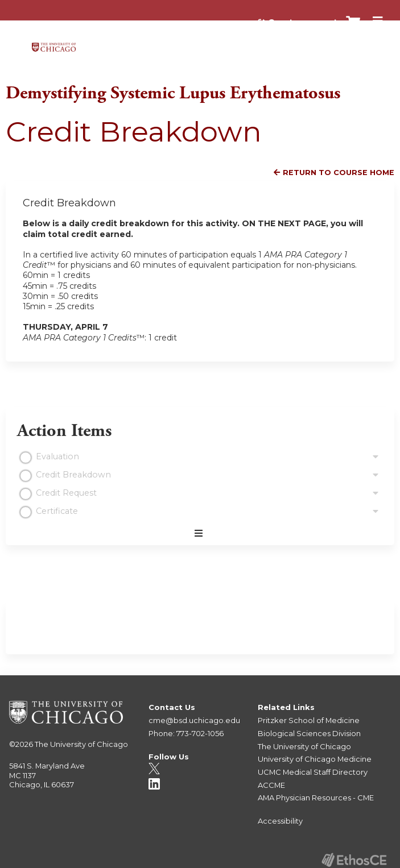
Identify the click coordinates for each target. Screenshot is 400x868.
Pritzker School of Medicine (309, 720)
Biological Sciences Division (309, 733)
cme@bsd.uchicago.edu (194, 720)
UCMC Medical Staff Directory (313, 772)
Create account (303, 22)
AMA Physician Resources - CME (316, 798)
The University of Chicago (81, 744)
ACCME (271, 785)
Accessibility (280, 821)
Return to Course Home (339, 173)
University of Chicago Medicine (315, 759)
